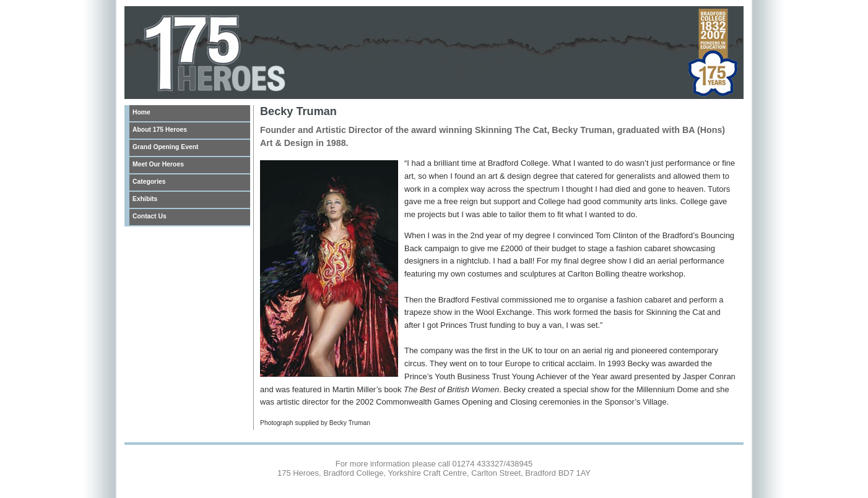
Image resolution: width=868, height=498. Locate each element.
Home (141, 112)
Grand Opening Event (165, 147)
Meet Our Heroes (158, 164)
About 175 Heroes (160, 130)
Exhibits (145, 199)
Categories (149, 182)
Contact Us (150, 216)
